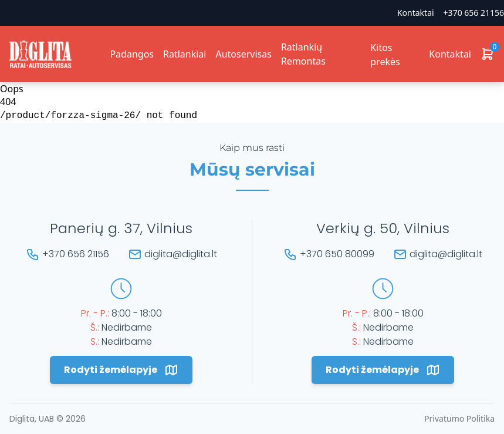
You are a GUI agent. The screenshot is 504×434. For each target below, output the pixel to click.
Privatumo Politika (459, 418)
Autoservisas (243, 54)
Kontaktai (416, 13)
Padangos (132, 54)
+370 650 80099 (337, 254)
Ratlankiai (185, 54)
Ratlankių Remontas (303, 54)
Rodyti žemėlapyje (121, 370)
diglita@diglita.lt (181, 254)
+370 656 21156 (474, 13)
